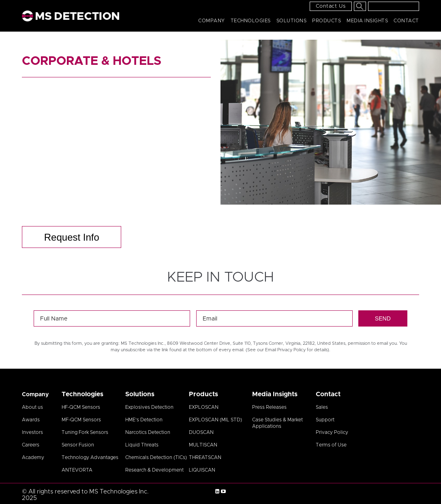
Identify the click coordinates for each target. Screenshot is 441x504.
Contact (406, 21)
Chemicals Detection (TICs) (156, 457)
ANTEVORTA (77, 470)
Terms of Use (331, 445)
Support (325, 420)
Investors (32, 432)
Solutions (292, 21)
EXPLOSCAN (204, 407)
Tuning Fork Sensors (85, 432)
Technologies (251, 21)
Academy (33, 457)
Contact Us (331, 6)
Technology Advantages (90, 457)
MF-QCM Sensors (81, 420)
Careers (31, 445)
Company (212, 21)
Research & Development (154, 470)
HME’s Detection (144, 420)
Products (326, 21)
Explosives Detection (149, 407)
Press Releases (269, 407)
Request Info (72, 237)
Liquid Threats (142, 445)
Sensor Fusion (78, 445)
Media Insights (367, 21)
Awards (31, 420)
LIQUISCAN (202, 470)
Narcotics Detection (148, 432)
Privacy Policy (332, 432)
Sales (322, 407)
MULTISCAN (203, 445)
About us (32, 407)
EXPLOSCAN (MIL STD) (215, 420)
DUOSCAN (201, 432)
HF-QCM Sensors (81, 407)
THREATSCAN (205, 457)
